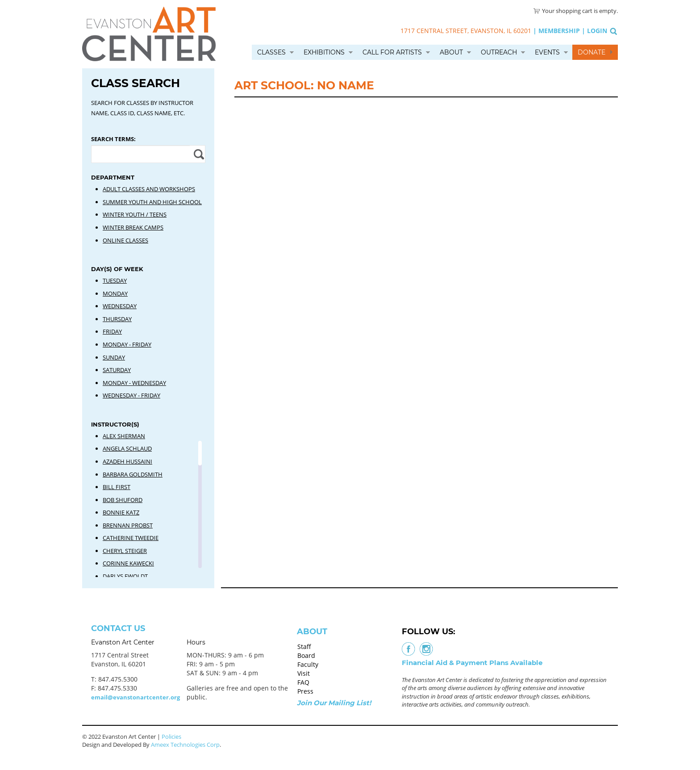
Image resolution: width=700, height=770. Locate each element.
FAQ (303, 682)
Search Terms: (113, 139)
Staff (304, 647)
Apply (198, 154)
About (451, 52)
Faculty (308, 664)
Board (306, 655)
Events (547, 52)
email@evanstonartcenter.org (135, 697)
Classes (271, 52)
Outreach (499, 52)
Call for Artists (392, 52)
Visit (304, 673)
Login (597, 31)
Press (305, 691)
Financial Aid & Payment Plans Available (472, 663)
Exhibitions (324, 52)
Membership (559, 31)
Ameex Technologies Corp (185, 745)
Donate (592, 52)
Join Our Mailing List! (334, 703)
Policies (171, 737)
